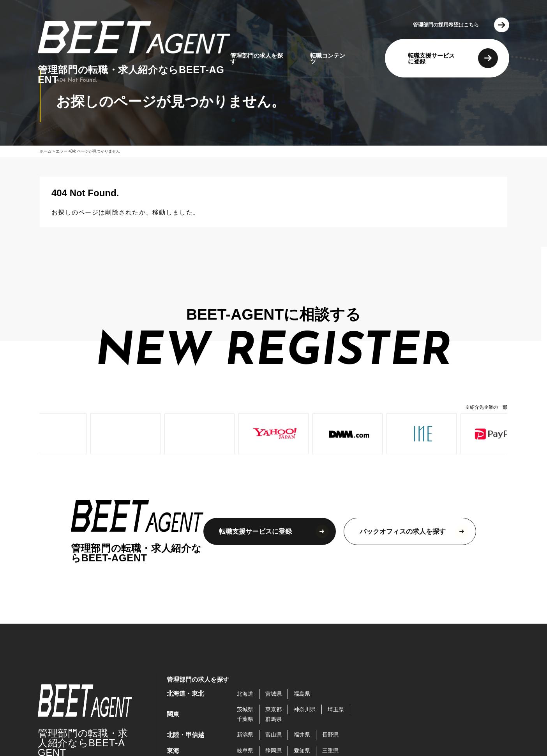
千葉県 (245, 719)
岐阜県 (245, 751)
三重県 (330, 751)
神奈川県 (305, 709)
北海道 (245, 694)
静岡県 (273, 751)
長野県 (330, 735)
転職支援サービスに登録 (431, 58)
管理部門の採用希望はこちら (446, 25)
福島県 (302, 694)
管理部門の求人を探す (257, 58)
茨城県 (245, 709)
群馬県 (273, 719)
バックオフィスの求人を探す (403, 532)
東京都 (273, 709)
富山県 (273, 735)
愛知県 (302, 751)
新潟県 (245, 735)
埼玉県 (336, 709)
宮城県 (273, 694)
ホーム (46, 151)
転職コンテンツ (328, 58)
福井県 (302, 735)
